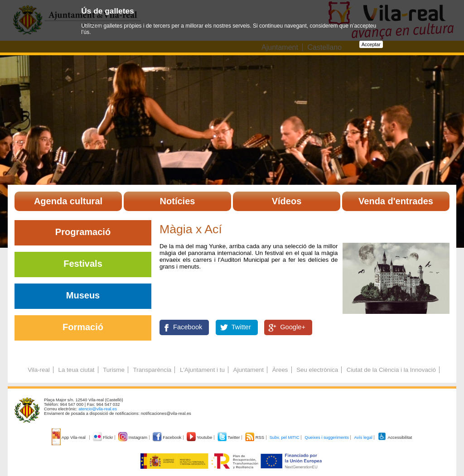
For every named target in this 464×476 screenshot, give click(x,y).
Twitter (241, 327)
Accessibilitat (395, 438)
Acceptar (371, 44)
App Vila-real (69, 438)
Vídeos (287, 201)
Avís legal (363, 438)
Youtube (200, 438)
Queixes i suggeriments (326, 438)
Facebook (188, 327)
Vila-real (39, 370)
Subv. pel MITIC (285, 438)
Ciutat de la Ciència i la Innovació (391, 370)
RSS (255, 438)
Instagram (133, 438)
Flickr (104, 438)
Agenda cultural (68, 201)
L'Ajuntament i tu (202, 370)
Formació (83, 327)
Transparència (152, 370)
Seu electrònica (317, 370)
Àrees (280, 370)
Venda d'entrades (396, 201)
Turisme (114, 370)
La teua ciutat (76, 370)
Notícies (178, 201)
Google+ (293, 327)
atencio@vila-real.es (98, 409)
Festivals (83, 264)
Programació (83, 232)
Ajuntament (249, 370)
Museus (83, 295)
